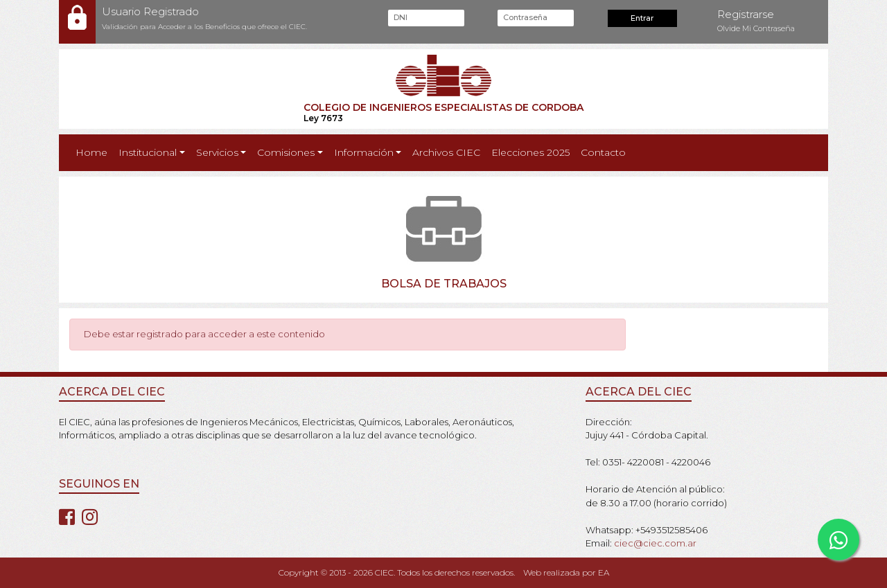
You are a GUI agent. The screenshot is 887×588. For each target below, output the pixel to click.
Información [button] (364, 152)
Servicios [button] (217, 152)
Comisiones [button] (286, 152)
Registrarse (746, 14)
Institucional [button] (148, 152)
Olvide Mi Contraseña (756, 28)
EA (604, 572)
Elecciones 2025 (530, 152)
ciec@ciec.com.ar (655, 543)
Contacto (603, 152)
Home (94, 152)
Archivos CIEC (446, 152)
